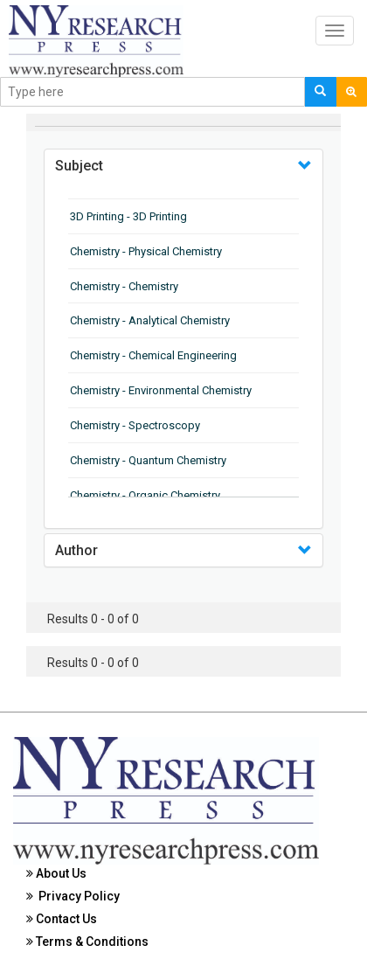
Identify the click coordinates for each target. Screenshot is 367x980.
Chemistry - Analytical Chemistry (150, 320)
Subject (79, 166)
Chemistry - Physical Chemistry (146, 251)
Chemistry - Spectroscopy (135, 425)
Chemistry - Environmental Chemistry (161, 390)
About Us (56, 873)
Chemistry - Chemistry (124, 286)
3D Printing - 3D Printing (128, 216)
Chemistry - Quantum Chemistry (148, 460)
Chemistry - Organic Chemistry (145, 495)
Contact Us (62, 919)
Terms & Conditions (87, 942)
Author (76, 550)
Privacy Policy (73, 896)
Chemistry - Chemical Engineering (153, 355)
